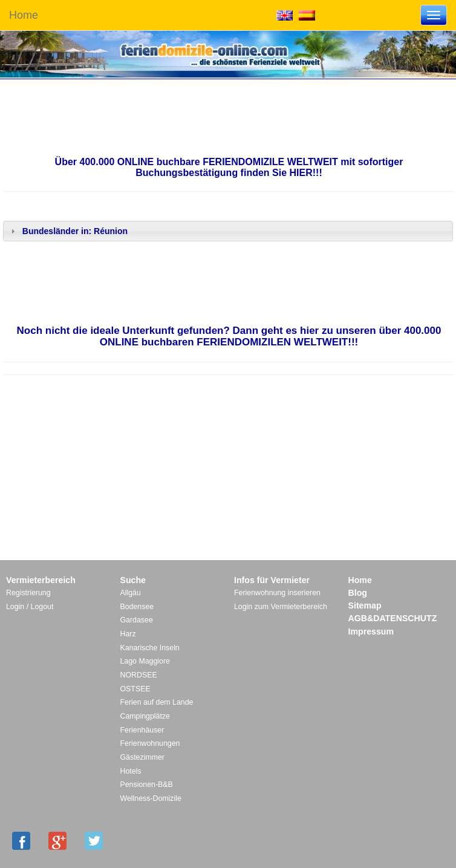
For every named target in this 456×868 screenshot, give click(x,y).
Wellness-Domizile (151, 798)
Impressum (371, 631)
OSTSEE (135, 689)
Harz (128, 634)
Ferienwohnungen (150, 743)
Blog (358, 593)
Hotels (131, 771)
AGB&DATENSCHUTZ (393, 618)
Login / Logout (30, 607)
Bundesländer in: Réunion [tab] (68, 231)
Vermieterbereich (41, 580)
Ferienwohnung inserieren (277, 593)
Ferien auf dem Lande (157, 702)
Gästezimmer (142, 757)
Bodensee (137, 607)
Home (24, 15)
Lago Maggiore (145, 661)
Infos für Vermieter (272, 580)
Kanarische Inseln (150, 648)
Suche (133, 580)
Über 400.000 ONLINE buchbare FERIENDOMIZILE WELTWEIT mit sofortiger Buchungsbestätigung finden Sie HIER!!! (229, 167)
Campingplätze (145, 716)
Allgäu (131, 593)
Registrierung (28, 593)
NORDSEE (139, 675)
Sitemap (365, 605)
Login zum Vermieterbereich (281, 607)
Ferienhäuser (142, 730)
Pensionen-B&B (147, 785)
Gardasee (137, 620)
